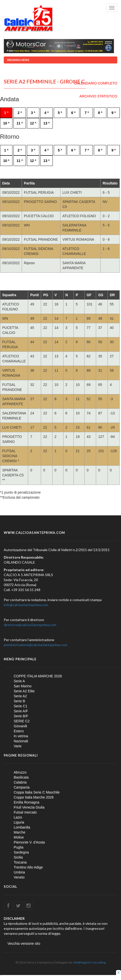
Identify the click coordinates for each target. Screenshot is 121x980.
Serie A (19, 681)
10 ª (6, 123)
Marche (20, 832)
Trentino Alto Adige (28, 867)
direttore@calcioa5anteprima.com (30, 625)
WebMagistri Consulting (90, 962)
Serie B (19, 701)
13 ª (46, 123)
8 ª (100, 113)
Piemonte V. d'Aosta (29, 842)
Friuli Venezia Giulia (29, 807)
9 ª (114, 113)
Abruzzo (20, 772)
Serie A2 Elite (24, 691)
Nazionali (21, 741)
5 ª (60, 113)
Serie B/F (21, 716)
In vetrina (21, 736)
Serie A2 (20, 696)
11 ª (20, 123)
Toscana (20, 862)
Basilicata (21, 777)
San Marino (23, 686)
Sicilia (18, 857)
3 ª (33, 113)
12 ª (33, 123)
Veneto (19, 877)
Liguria (19, 822)
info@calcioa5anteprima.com (26, 605)
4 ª (46, 113)
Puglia (19, 847)
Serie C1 (20, 706)
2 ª (20, 113)
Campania (22, 787)
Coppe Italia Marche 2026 (34, 797)
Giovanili (20, 726)
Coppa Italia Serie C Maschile (37, 792)
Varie (18, 746)
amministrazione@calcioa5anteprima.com (35, 645)
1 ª (6, 113)
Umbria (19, 872)
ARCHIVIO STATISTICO (98, 96)
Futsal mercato (25, 812)
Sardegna (21, 852)
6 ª (73, 113)
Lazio (18, 817)
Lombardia (22, 827)
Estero (19, 731)
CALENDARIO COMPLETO (96, 83)
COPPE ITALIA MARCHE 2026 (38, 676)
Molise (19, 837)
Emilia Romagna (27, 802)
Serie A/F (21, 711)
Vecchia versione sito (24, 944)
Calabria (20, 782)
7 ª (87, 113)
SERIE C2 (22, 721)
